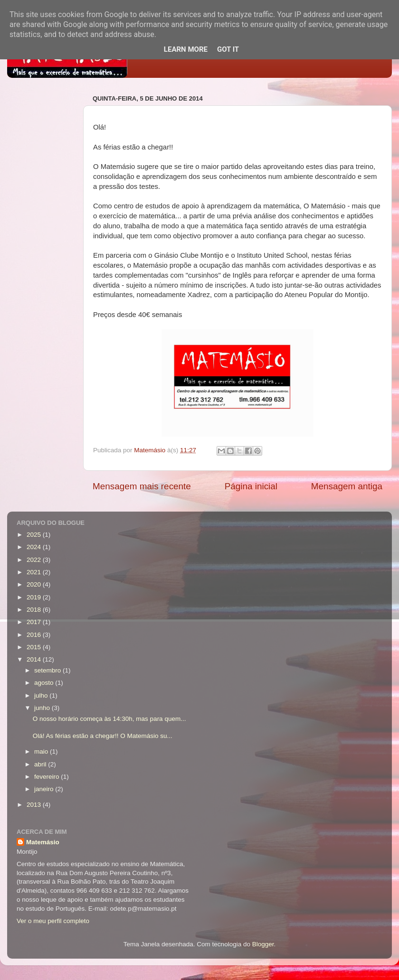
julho (42, 695)
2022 (35, 560)
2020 (35, 584)
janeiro (45, 789)
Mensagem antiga (347, 486)
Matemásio (43, 842)
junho (43, 708)
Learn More (186, 49)
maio (42, 751)
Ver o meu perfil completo (53, 921)
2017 (35, 622)
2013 (35, 805)
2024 (35, 547)
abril (41, 764)
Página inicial (251, 486)
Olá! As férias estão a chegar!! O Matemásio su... (103, 736)
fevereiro (47, 777)
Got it (228, 49)
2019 (35, 597)
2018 (35, 610)
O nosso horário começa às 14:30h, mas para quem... (109, 719)
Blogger (263, 944)
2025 (35, 535)
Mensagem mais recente (142, 486)
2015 (35, 647)
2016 (35, 635)
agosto (45, 683)
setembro (48, 670)
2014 (35, 659)
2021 (35, 572)
